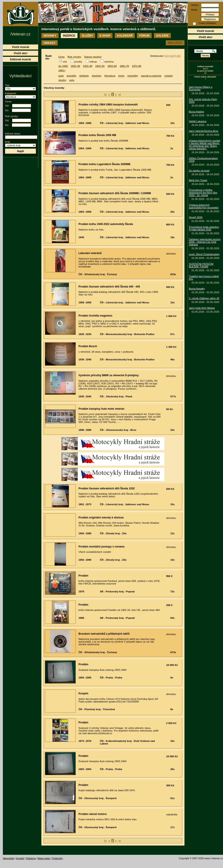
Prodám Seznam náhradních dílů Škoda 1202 (106, 488)
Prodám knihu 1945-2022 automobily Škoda (106, 224)
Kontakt (20, 858)
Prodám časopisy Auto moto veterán (101, 409)
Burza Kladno (196, 112)
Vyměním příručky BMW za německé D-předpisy (109, 375)
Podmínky (58, 858)
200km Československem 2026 (203, 160)
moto (121, 76)
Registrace (210, 19)
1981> (62, 70)
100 (172, 56)
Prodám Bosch (88, 346)
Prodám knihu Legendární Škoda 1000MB (104, 164)
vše (65, 62)
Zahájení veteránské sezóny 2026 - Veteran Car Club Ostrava (205, 242)
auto (61, 76)
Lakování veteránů (90, 253)
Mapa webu (44, 858)
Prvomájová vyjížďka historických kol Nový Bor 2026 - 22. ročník (203, 193)
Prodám (83, 576)
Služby (88, 36)
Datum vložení (93, 57)
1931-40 (88, 66)
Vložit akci (205, 37)
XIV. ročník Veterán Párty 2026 (203, 101)
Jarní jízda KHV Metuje (202, 308)
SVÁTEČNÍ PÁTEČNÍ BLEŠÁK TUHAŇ (201, 265)
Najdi (20, 151)
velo (72, 80)
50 (167, 56)
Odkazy (50, 43)
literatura (110, 76)
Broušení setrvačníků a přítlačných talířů (104, 634)
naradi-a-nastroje (151, 76)
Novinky (50, 36)
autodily (72, 76)
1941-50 (100, 66)
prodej (78, 62)
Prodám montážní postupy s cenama (101, 547)
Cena (61, 57)
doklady (84, 76)
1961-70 (124, 66)
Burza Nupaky (197, 289)
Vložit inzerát (205, 31)
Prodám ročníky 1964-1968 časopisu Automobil (108, 105)
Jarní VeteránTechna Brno (204, 131)
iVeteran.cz (20, 34)
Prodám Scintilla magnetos (95, 316)
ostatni (169, 76)
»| (119, 94)
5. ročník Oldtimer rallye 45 (204, 298)
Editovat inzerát (21, 59)
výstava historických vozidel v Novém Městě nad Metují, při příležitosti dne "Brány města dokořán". (205, 145)
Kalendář (125, 36)
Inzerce (69, 36)
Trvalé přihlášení (207, 23)
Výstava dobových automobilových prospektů (204, 206)
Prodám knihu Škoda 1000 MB (97, 135)
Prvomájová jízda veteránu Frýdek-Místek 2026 (204, 228)
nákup (93, 62)
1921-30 (75, 66)
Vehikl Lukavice (198, 121)
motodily (133, 76)
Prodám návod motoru (92, 814)
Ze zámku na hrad (199, 171)
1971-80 (136, 66)
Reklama (31, 858)
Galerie (162, 36)
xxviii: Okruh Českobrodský (204, 254)
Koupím (83, 693)
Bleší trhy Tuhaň (198, 180)
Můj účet (175, 43)
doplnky (97, 76)
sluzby (62, 80)
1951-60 (112, 66)
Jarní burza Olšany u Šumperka (201, 88)
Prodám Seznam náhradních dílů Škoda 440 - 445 (109, 287)
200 (178, 56)
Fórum (144, 36)
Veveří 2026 (196, 217)
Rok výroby (74, 57)
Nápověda (8, 858)
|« (106, 94)
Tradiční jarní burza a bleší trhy (204, 278)
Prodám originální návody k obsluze (101, 518)
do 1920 (63, 66)
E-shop (105, 36)
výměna (109, 62)
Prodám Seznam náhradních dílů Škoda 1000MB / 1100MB (115, 193)
